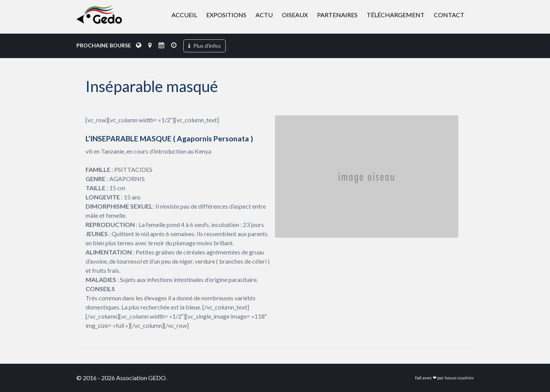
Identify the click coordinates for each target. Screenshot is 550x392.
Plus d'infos (205, 46)
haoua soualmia (459, 378)
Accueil (184, 15)
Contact (449, 15)
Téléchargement (396, 15)
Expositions (226, 15)
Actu (264, 15)
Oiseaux (295, 15)
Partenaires (337, 15)
